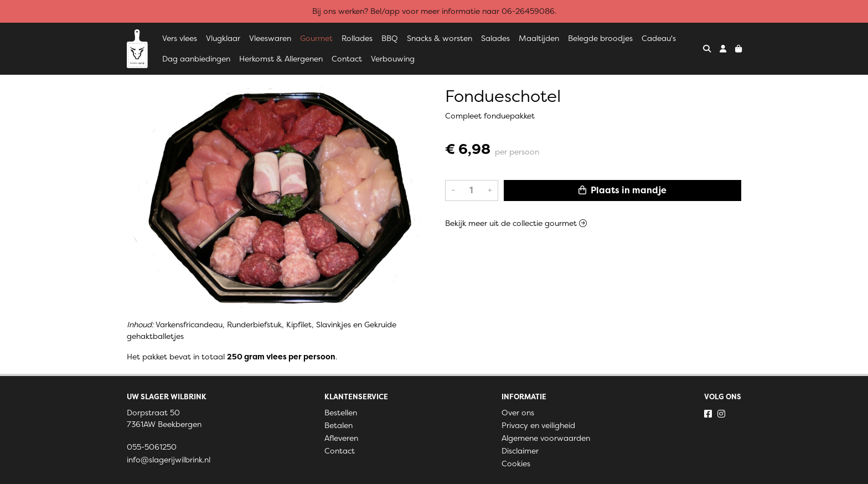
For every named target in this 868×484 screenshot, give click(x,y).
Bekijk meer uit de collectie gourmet (516, 223)
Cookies (516, 464)
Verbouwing (393, 59)
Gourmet (316, 38)
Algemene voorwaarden (546, 438)
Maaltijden (539, 38)
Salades (495, 38)
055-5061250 (152, 447)
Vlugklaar (223, 38)
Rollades (357, 38)
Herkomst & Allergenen (281, 59)
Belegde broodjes (600, 38)
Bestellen (341, 413)
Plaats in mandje (622, 190)
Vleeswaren (270, 38)
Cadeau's (659, 38)
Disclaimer (520, 451)
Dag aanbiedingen (196, 59)
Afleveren (341, 438)
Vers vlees (180, 38)
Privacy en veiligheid (538, 425)
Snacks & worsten (440, 38)
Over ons (518, 413)
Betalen (339, 425)
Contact (347, 59)
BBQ (390, 38)
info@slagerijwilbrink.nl (169, 460)
